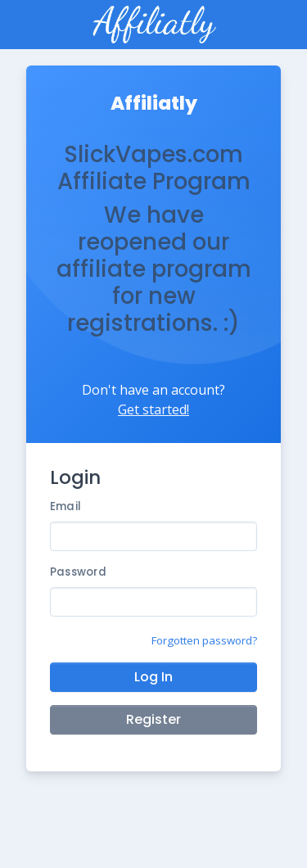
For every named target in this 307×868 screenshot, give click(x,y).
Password (78, 572)
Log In (153, 677)
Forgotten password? (204, 640)
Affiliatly (154, 103)
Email (65, 506)
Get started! (153, 409)
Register (153, 719)
